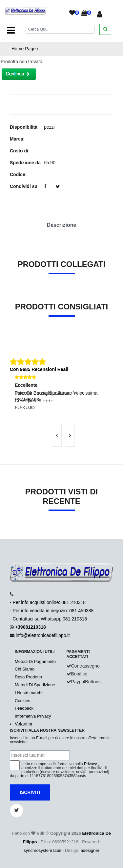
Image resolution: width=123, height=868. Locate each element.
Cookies (22, 701)
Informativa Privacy (33, 716)
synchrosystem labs (42, 850)
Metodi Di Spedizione (35, 685)
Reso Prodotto (28, 677)
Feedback (24, 708)
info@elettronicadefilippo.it (43, 635)
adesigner (90, 850)
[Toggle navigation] (11, 30)
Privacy (90, 764)
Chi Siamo (25, 669)
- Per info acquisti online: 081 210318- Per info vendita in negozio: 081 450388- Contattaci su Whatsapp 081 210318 (52, 611)
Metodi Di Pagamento (35, 661)
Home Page (24, 49)
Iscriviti (30, 792)
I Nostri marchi (29, 693)
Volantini (23, 724)
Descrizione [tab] (62, 225)
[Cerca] (60, 29)
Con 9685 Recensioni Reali (39, 369)
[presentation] (57, 435)
